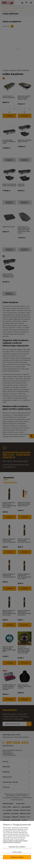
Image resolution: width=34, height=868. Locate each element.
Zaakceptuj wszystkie (17, 857)
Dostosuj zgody (17, 852)
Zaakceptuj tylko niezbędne (17, 847)
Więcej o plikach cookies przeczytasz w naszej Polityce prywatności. (15, 841)
